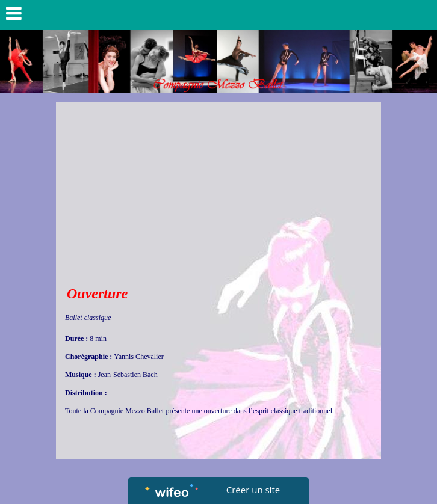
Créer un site (253, 490)
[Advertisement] (218, 192)
